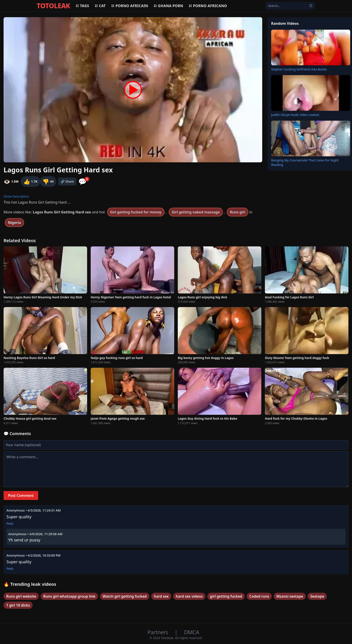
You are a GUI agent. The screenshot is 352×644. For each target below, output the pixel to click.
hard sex (161, 596)
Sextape (317, 596)
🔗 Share (67, 181)
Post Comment (21, 495)
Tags (82, 6)
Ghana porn (168, 6)
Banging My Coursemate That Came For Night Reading (305, 162)
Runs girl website (21, 596)
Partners (158, 632)
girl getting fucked (226, 596)
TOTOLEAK (53, 6)
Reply (10, 524)
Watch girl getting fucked (125, 596)
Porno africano (208, 6)
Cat (100, 6)
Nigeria (14, 223)
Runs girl (238, 212)
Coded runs (259, 596)
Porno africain (130, 6)
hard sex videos (189, 596)
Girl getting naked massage (196, 212)
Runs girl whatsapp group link (69, 596)
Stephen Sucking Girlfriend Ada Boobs (299, 69)
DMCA (192, 632)
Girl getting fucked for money (136, 212)
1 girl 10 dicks (18, 605)
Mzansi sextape (290, 596)
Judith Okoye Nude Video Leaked (295, 115)
